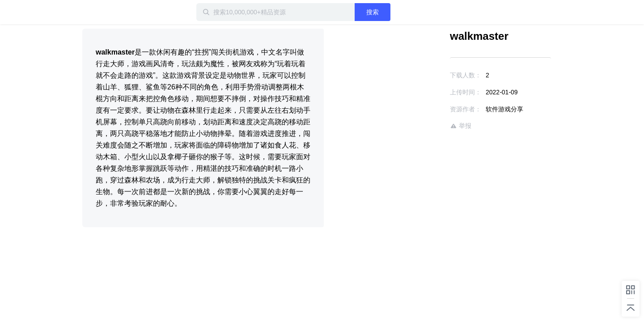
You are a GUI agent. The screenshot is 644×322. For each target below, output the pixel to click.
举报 (435, 126)
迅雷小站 (129, 12)
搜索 (401, 12)
